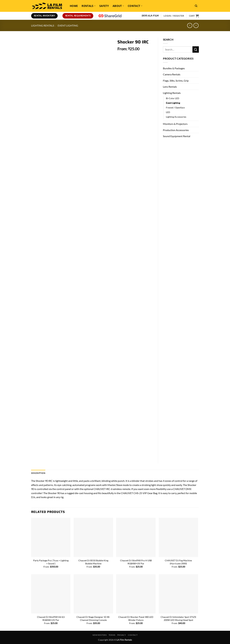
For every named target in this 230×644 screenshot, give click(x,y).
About (118, 6)
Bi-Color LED (173, 98)
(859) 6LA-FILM (150, 16)
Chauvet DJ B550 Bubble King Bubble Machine (93, 562)
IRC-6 (109, 489)
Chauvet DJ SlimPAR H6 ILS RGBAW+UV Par (51, 618)
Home (74, 6)
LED (168, 112)
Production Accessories (176, 130)
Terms (112, 635)
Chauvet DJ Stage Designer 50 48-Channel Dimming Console (93, 618)
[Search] (196, 6)
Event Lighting (68, 25)
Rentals (89, 6)
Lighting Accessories (176, 117)
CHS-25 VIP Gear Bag (145, 493)
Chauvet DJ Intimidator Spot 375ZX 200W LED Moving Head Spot (178, 618)
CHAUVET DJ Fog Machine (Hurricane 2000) (178, 562)
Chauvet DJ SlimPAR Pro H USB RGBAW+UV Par (136, 562)
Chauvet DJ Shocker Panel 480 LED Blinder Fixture (136, 618)
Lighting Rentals (43, 25)
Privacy (122, 635)
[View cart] (194, 16)
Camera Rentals (172, 74)
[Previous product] (196, 25)
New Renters (100, 635)
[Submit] (196, 49)
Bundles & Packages (174, 68)
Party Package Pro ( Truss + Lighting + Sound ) (51, 562)
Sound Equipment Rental (177, 136)
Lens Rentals (170, 87)
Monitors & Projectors (175, 124)
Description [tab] (38, 473)
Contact (135, 6)
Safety (104, 6)
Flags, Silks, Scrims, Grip (176, 81)
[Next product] (190, 25)
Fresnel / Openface (175, 108)
